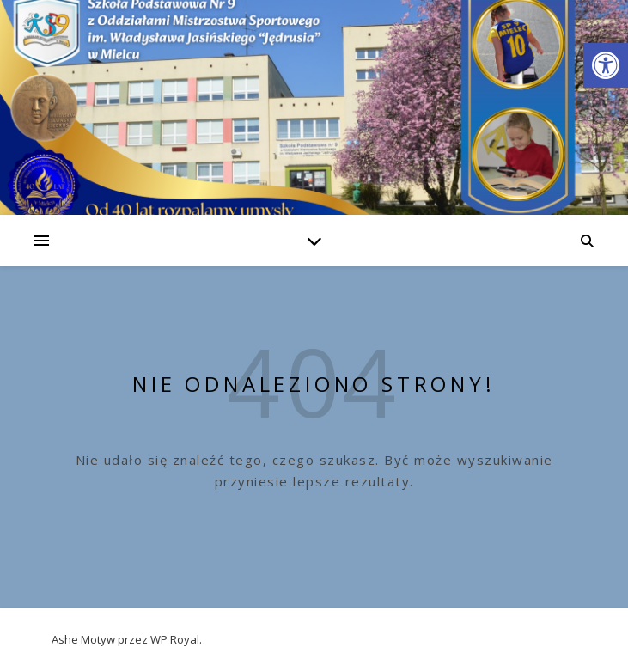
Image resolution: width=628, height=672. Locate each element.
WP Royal (175, 639)
